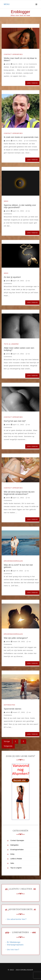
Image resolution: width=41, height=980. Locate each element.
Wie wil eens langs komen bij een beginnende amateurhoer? (19, 493)
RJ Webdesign (14, 942)
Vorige (7, 741)
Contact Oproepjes (13, 54)
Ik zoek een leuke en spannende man (21, 137)
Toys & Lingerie (11, 344)
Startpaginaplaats (15, 945)
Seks (6, 201)
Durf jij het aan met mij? (15, 421)
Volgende (8, 746)
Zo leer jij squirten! (12, 277)
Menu (7, 4)
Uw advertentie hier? (17, 919)
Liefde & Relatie (16, 859)
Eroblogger (20, 12)
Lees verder (32, 83)
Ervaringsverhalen (13, 561)
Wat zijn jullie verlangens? (16, 638)
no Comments (31, 64)
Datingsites (9, 705)
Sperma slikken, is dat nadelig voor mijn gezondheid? (20, 206)
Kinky (12, 854)
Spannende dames (13, 709)
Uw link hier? (13, 950)
